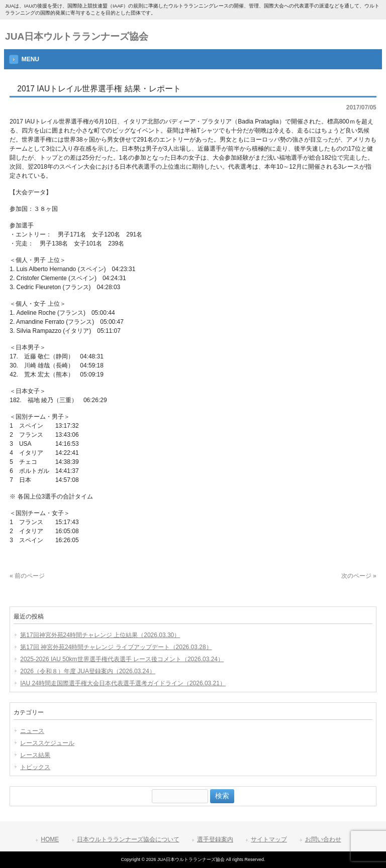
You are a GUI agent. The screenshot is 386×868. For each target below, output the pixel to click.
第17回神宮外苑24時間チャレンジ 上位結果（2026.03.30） (100, 635)
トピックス (35, 767)
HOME (50, 839)
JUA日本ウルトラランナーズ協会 (77, 36)
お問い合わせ (323, 839)
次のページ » (359, 576)
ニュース (32, 731)
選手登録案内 (215, 839)
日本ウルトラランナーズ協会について (128, 839)
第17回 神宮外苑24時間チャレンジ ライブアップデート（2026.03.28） (116, 647)
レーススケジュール (47, 743)
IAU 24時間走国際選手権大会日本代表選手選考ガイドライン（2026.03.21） (123, 683)
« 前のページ (27, 576)
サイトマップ (269, 839)
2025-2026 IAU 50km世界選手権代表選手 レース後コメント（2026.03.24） (122, 659)
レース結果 (35, 755)
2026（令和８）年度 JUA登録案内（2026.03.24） (88, 671)
